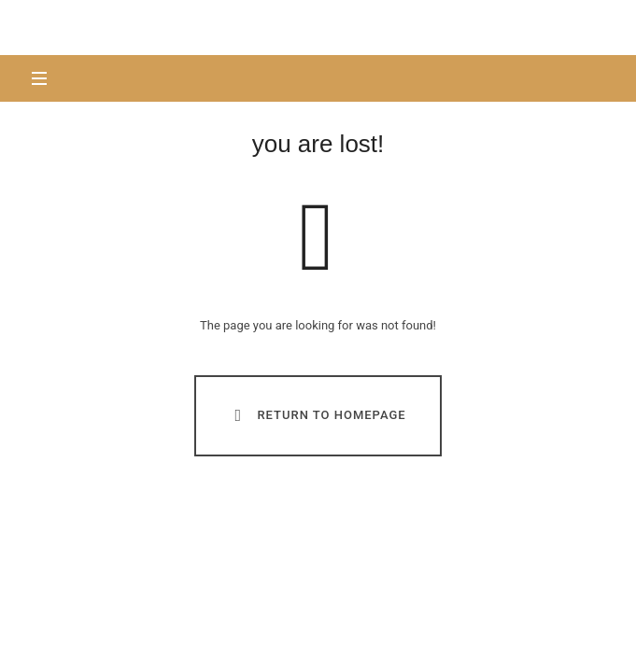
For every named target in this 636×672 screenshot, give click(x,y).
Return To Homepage (317, 415)
